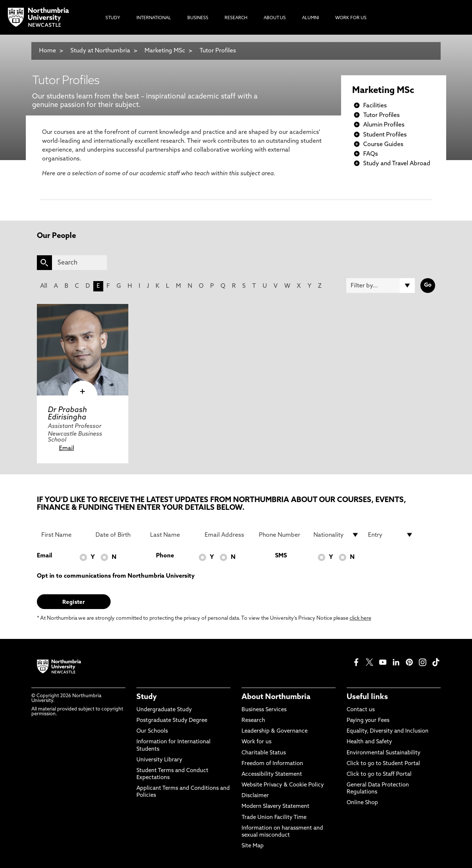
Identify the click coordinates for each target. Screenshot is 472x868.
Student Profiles (385, 135)
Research (253, 721)
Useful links (367, 697)
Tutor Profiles (218, 51)
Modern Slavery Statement (275, 807)
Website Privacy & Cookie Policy (283, 785)
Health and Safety (369, 742)
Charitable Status (264, 753)
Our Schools (152, 731)
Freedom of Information (272, 764)
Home (48, 51)
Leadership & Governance (275, 731)
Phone (165, 556)
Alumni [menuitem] (310, 18)
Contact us (361, 710)
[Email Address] (228, 535)
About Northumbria (276, 697)
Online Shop (362, 803)
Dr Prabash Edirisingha (67, 414)
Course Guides (383, 145)
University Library (159, 760)
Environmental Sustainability (383, 753)
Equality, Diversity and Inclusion (388, 731)
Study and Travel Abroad (397, 164)
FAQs (371, 154)
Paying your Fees (368, 721)
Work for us (256, 742)
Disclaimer (255, 796)
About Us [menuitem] (275, 18)
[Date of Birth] (118, 535)
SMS (281, 556)
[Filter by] (381, 286)
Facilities (375, 106)
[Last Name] (173, 535)
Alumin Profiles (384, 125)
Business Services (264, 710)
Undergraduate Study (164, 710)
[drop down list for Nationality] (336, 535)
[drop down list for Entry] (391, 535)
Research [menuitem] (236, 18)
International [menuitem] (154, 18)
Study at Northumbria (100, 51)
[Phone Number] (282, 535)
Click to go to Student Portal (383, 764)
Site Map (253, 846)
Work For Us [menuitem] (351, 18)
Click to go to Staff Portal (379, 774)
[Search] (79, 263)
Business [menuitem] (198, 18)
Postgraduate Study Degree (172, 721)
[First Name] (64, 535)
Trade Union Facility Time (274, 818)
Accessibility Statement (272, 774)
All (44, 286)
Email (67, 449)
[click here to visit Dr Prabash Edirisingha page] (83, 350)
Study (147, 697)
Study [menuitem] (113, 18)
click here (360, 618)
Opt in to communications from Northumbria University (116, 576)
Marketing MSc (165, 51)
